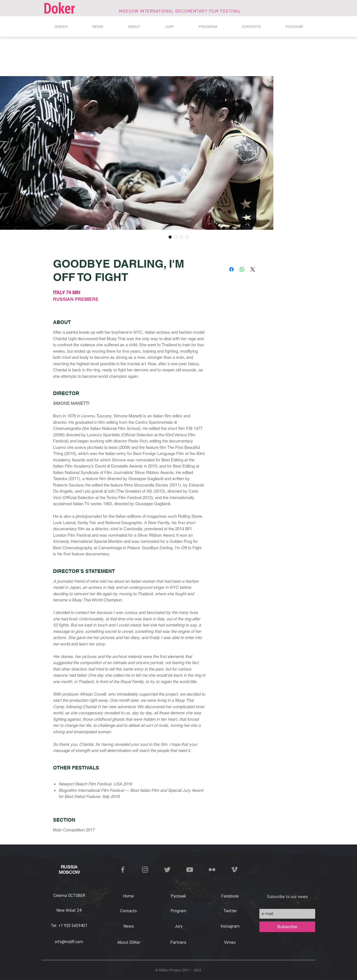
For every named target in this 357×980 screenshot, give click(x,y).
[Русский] (178, 896)
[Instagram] (230, 926)
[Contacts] (129, 911)
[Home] (129, 896)
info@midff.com (69, 942)
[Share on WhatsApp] (242, 269)
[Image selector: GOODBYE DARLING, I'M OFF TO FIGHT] (170, 237)
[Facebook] (230, 896)
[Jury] (178, 926)
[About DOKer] (129, 943)
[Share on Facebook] (231, 269)
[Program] (178, 911)
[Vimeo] (230, 943)
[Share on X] (253, 269)
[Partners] (178, 943)
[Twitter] (230, 911)
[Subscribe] (287, 927)
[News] (129, 926)
